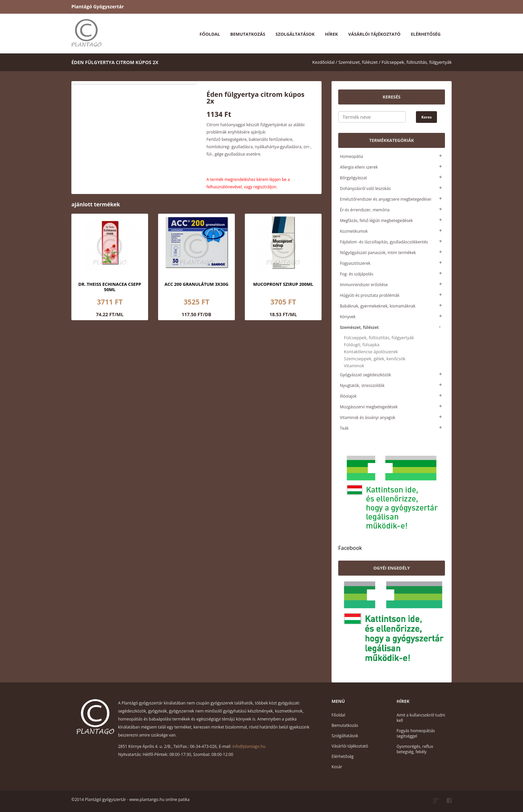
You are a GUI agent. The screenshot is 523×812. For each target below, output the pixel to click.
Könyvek (348, 317)
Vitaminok (354, 366)
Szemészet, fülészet (359, 327)
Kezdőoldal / (325, 62)
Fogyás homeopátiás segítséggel (416, 733)
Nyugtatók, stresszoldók (362, 385)
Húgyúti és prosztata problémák (370, 295)
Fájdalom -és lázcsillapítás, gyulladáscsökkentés (384, 242)
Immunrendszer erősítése (364, 285)
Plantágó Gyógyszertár (98, 7)
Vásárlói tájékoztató (374, 34)
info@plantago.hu (249, 746)
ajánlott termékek (96, 204)
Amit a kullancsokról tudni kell (421, 718)
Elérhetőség (426, 34)
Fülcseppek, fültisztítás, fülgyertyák (417, 62)
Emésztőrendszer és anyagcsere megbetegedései (386, 199)
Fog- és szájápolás (357, 274)
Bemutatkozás (248, 34)
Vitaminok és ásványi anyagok (368, 418)
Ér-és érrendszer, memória (365, 210)
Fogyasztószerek (355, 263)
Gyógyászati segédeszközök (365, 375)
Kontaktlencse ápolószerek (371, 352)
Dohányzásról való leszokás (365, 188)
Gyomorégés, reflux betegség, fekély (415, 749)
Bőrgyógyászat (353, 178)
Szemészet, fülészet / (359, 62)
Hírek (331, 34)
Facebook (350, 548)
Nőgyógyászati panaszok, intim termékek (378, 253)
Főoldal (210, 34)
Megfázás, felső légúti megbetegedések (376, 221)
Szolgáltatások (295, 34)
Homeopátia (351, 156)
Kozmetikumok (354, 231)
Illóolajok (348, 396)
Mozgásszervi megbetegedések (369, 407)
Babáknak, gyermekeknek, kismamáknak (378, 306)
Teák (344, 428)
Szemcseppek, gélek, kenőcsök (375, 359)
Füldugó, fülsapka (362, 345)
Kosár (337, 767)
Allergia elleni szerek (359, 167)
